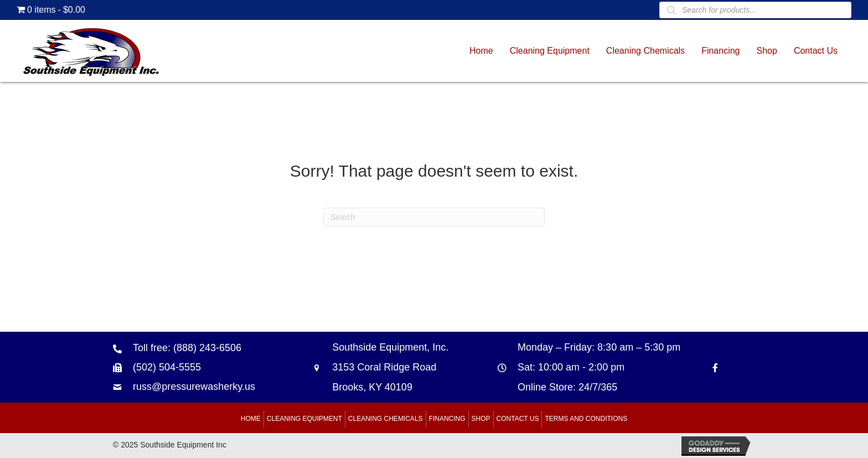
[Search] (434, 217)
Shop (481, 419)
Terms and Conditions (586, 419)
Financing (447, 419)
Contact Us (518, 419)
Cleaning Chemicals (386, 419)
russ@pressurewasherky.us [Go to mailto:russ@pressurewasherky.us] (194, 387)
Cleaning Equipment (304, 419)
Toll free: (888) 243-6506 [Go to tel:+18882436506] (187, 348)
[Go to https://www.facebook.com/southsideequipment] (715, 367)
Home (251, 419)
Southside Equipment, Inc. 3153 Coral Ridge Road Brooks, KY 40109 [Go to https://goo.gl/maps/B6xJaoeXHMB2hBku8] (390, 367)
